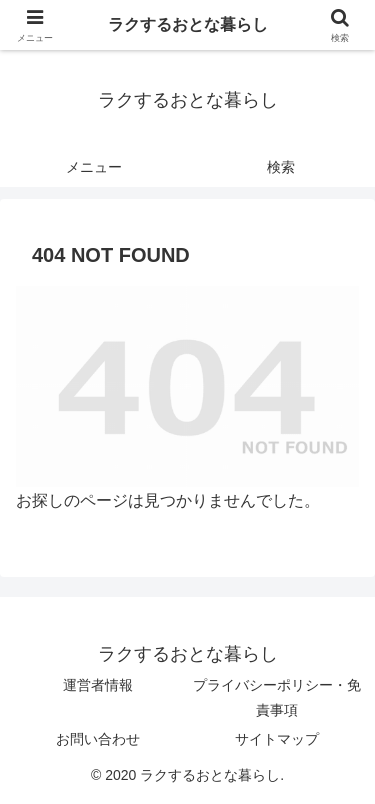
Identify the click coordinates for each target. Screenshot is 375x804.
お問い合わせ (98, 739)
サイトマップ (277, 739)
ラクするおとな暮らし (188, 24)
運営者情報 (98, 685)
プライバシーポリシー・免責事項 (277, 697)
